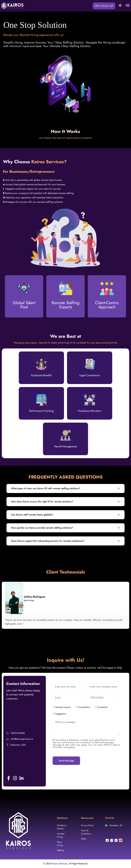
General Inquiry (63, 707)
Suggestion (61, 714)
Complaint (102, 707)
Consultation (84, 707)
